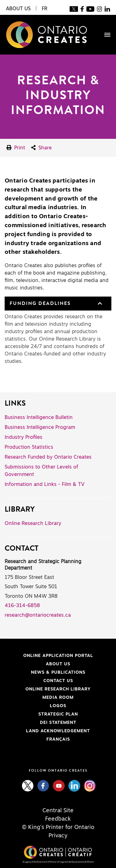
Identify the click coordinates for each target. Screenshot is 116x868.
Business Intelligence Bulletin (39, 417)
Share (41, 148)
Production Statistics (29, 447)
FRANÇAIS (58, 739)
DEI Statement (41, 723)
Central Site (58, 811)
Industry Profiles (24, 437)
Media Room (58, 698)
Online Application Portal (49, 656)
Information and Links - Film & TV (45, 484)
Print (16, 148)
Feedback (58, 819)
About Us (58, 664)
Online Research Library (33, 523)
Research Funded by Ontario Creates (48, 457)
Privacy (58, 836)
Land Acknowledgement (47, 731)
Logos (58, 706)
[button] (99, 304)
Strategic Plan (58, 714)
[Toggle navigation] (104, 35)
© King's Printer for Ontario (58, 827)
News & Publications (58, 672)
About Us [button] (18, 9)
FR (45, 9)
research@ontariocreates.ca (38, 615)
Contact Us (58, 681)
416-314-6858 (22, 606)
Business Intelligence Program (40, 427)
